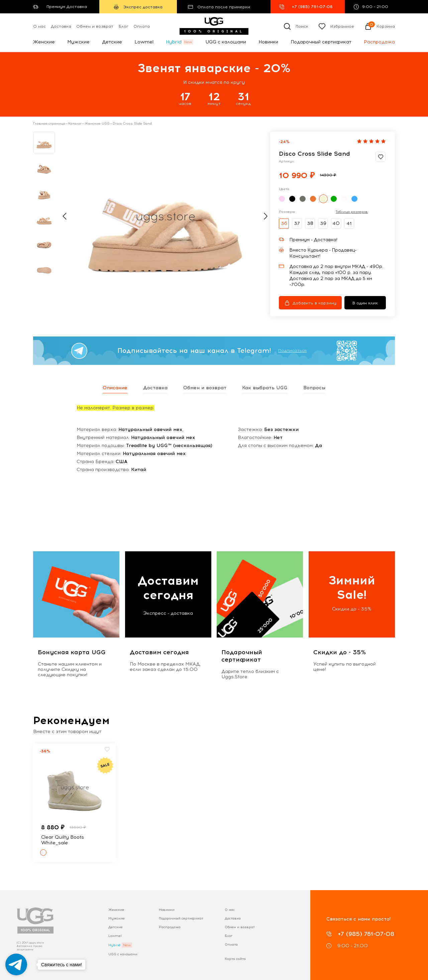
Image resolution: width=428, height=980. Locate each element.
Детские (112, 42)
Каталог (75, 124)
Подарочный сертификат (321, 42)
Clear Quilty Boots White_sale (63, 840)
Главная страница (49, 124)
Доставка (61, 26)
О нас (39, 26)
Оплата (142, 26)
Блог (124, 26)
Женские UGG (97, 124)
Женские (44, 42)
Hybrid (174, 42)
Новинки (268, 42)
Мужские (78, 42)
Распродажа (379, 42)
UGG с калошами (226, 42)
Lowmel (144, 42)
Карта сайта (235, 959)
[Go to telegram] (16, 964)
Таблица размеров (352, 212)
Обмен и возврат (95, 26)
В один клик (365, 303)
